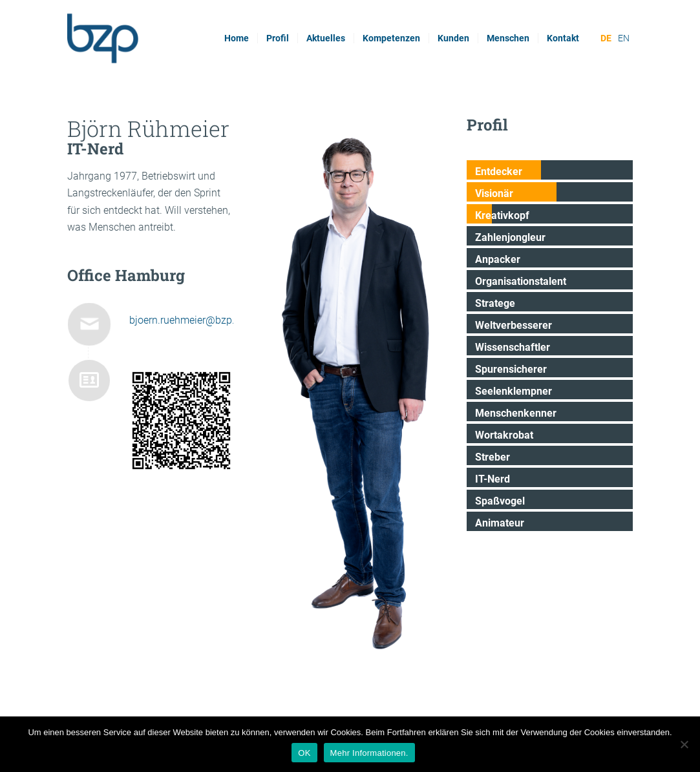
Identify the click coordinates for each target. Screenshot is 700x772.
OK (304, 753)
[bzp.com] (150, 38)
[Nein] (684, 744)
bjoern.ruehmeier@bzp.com (192, 320)
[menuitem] (237, 38)
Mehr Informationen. (369, 753)
